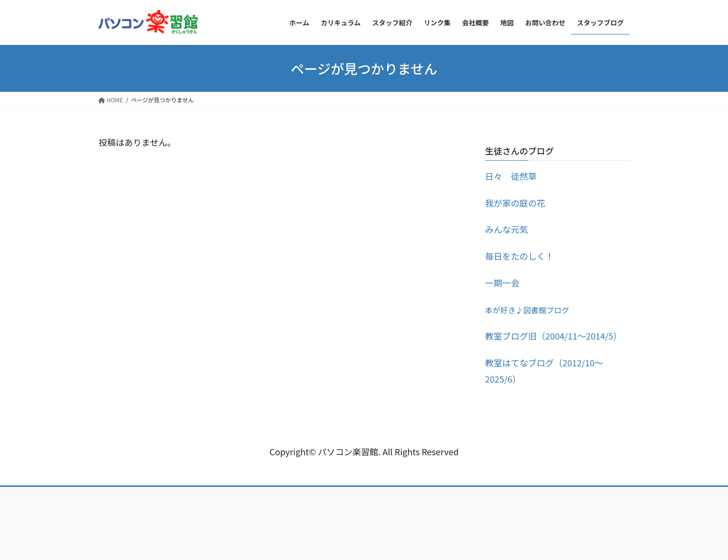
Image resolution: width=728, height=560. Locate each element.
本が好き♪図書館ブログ (527, 310)
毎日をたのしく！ (519, 256)
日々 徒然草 (511, 176)
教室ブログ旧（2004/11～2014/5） (553, 336)
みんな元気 (507, 229)
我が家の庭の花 (515, 203)
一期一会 (502, 283)
